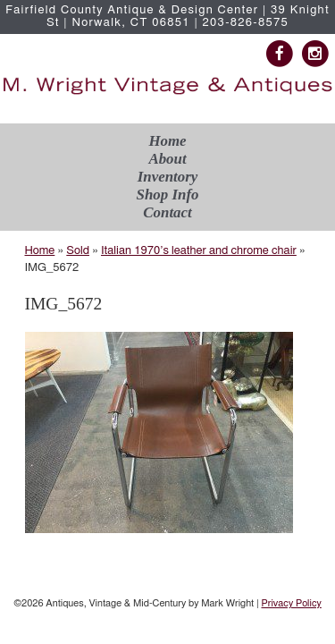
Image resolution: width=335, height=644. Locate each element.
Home (167, 141)
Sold (78, 251)
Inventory (168, 177)
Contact (167, 212)
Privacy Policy (291, 603)
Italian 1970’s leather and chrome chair (199, 251)
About (167, 159)
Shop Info (168, 195)
